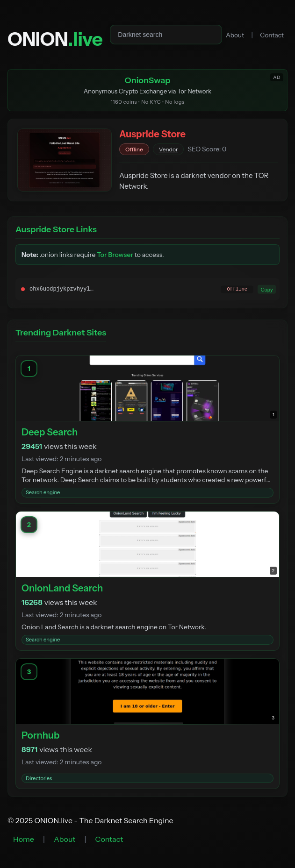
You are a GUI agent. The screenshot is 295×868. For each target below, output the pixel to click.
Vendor (169, 149)
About (235, 35)
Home (24, 839)
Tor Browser (115, 255)
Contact (272, 35)
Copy (266, 289)
